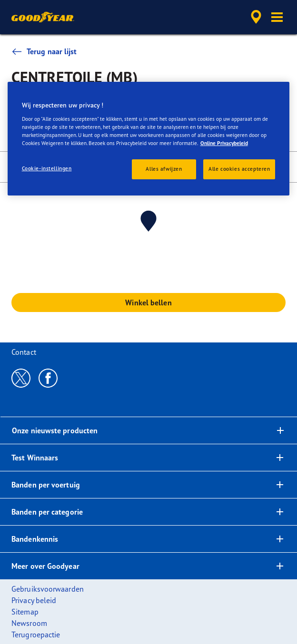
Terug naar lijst (44, 51)
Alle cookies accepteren (239, 169)
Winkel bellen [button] (148, 302)
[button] (277, 17)
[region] (149, 139)
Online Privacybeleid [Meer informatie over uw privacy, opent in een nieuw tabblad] (224, 143)
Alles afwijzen (164, 169)
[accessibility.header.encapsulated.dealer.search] (256, 17)
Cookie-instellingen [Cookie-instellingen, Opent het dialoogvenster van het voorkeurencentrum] (47, 168)
